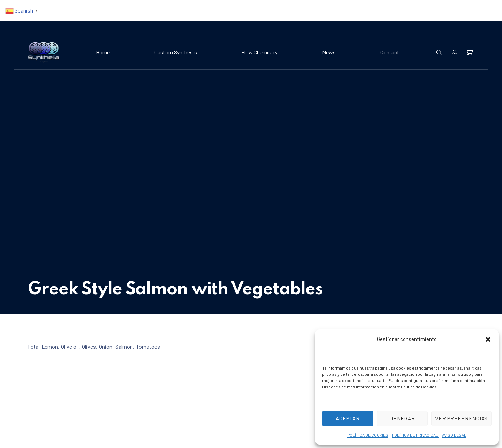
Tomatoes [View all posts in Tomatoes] (148, 346)
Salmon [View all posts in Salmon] (124, 346)
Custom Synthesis (176, 52)
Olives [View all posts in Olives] (89, 346)
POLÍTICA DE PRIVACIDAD (415, 435)
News (329, 52)
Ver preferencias (461, 418)
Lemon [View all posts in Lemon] (50, 346)
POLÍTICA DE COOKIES (368, 435)
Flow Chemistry (259, 52)
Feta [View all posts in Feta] (33, 346)
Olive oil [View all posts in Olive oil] (70, 346)
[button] (488, 339)
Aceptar (348, 418)
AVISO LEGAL (454, 435)
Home (103, 52)
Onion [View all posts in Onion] (106, 346)
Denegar (402, 418)
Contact (390, 52)
